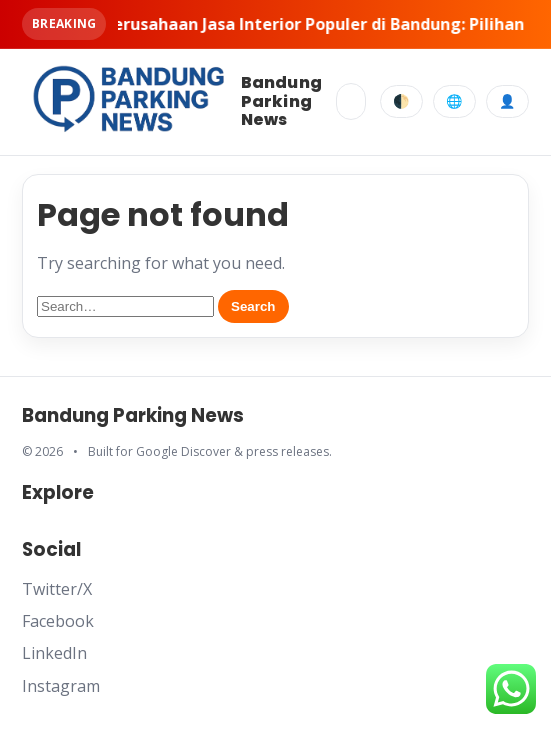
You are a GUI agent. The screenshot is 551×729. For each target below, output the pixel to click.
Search (253, 306)
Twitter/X (57, 589)
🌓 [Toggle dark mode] (401, 101)
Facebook (58, 621)
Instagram (61, 686)
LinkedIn (54, 653)
